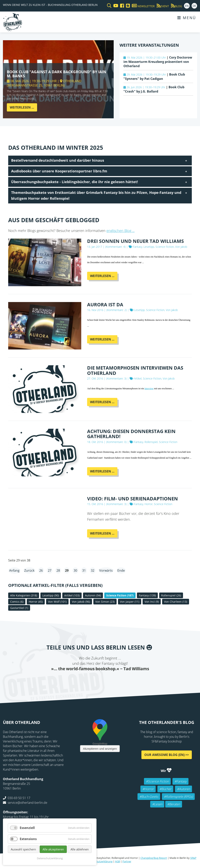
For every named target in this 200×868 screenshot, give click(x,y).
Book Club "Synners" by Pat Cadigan (154, 77)
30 (75, 570)
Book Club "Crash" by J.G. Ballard (154, 89)
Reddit (100, 679)
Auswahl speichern (23, 849)
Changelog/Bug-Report (154, 858)
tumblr (116, 679)
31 (84, 570)
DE (194, 6)
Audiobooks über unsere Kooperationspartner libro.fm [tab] (59, 171)
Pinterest (123, 679)
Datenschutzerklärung (100, 861)
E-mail (92, 679)
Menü (187, 18)
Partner (127, 861)
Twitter (84, 679)
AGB (117, 861)
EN (187, 6)
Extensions (28, 839)
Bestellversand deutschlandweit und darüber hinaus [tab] (58, 160)
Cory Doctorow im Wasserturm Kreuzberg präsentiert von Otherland (158, 62)
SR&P (193, 858)
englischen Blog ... (121, 231)
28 (58, 570)
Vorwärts (106, 570)
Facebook (77, 679)
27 (50, 570)
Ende (121, 570)
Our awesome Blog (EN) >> (167, 755)
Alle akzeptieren (53, 849)
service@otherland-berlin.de (27, 803)
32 (93, 570)
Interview (149, 389)
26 (41, 570)
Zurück (29, 570)
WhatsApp (108, 679)
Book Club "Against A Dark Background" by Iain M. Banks (56, 74)
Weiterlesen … (23, 108)
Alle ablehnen (80, 849)
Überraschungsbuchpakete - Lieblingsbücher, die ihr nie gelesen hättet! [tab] (75, 182)
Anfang (14, 570)
